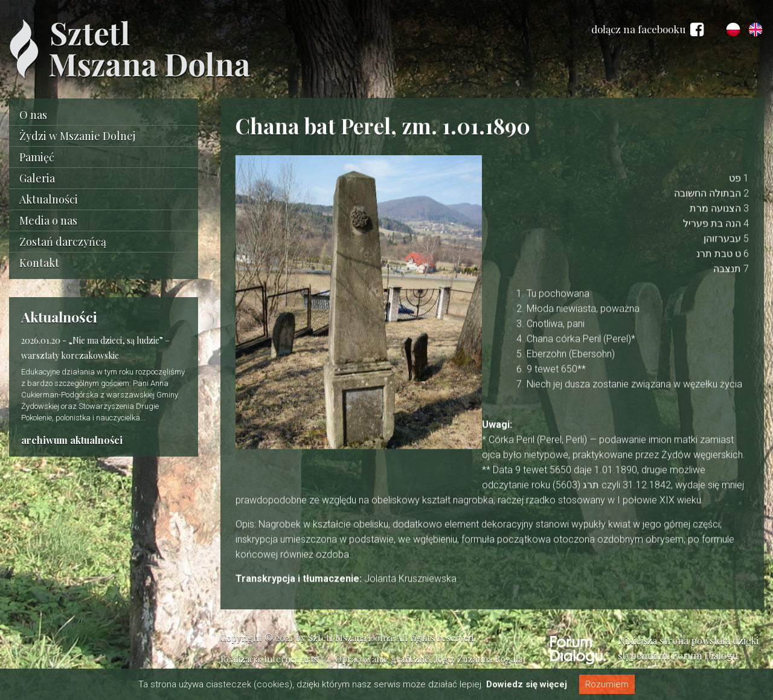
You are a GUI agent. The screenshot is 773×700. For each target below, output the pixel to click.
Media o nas (48, 220)
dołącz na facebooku (647, 30)
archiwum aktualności (72, 440)
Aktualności (49, 199)
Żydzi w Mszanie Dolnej (77, 136)
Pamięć (37, 157)
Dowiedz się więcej (527, 684)
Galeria (37, 178)
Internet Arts (291, 659)
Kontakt (39, 263)
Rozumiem (607, 684)
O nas (33, 115)
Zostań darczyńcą (63, 242)
